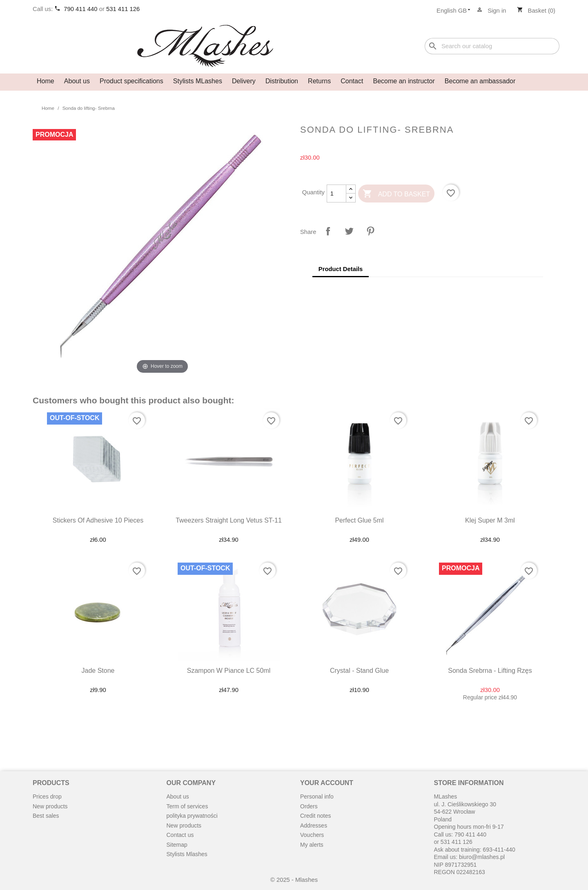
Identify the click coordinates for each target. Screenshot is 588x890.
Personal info (317, 797)
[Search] (492, 46)
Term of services (187, 806)
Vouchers (312, 835)
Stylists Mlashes (187, 854)
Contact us (180, 835)
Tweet (349, 231)
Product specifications (131, 81)
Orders (309, 806)
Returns (319, 81)
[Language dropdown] (456, 11)
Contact (352, 81)
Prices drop (47, 797)
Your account (327, 783)
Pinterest (370, 231)
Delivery (244, 81)
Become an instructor (404, 81)
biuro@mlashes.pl (482, 857)
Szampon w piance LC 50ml (229, 671)
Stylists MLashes (198, 81)
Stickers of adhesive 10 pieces (98, 520)
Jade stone (98, 671)
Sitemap (177, 845)
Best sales (46, 816)
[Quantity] (336, 194)
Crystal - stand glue (359, 671)
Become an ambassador (480, 81)
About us (77, 81)
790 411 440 (81, 9)
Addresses (314, 825)
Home (46, 81)
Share (328, 231)
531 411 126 (123, 9)
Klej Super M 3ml (490, 520)
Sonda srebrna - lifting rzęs (490, 671)
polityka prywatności (192, 816)
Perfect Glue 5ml (359, 520)
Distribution (282, 81)
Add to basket (396, 194)
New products (50, 806)
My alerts (312, 845)
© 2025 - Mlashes (294, 880)
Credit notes (315, 816)
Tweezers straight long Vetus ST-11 (229, 520)
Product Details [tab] (341, 269)
